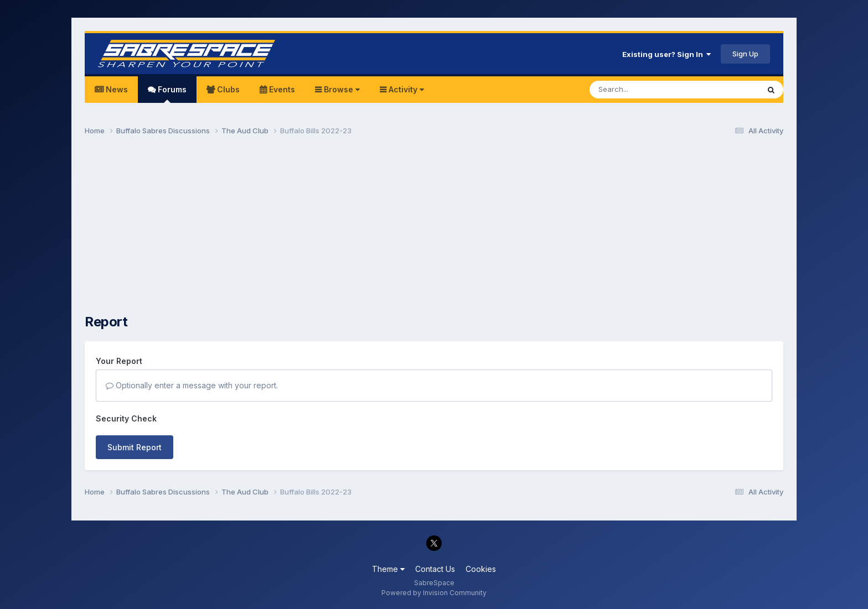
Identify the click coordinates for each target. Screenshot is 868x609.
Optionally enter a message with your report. (192, 385)
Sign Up (745, 54)
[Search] (644, 90)
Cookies (481, 569)
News (116, 89)
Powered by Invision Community (434, 593)
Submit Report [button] (135, 447)
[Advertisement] (434, 230)
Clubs (227, 89)
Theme (388, 569)
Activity (405, 89)
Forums (171, 94)
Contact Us (435, 569)
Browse (341, 89)
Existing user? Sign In (666, 54)
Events (281, 89)
